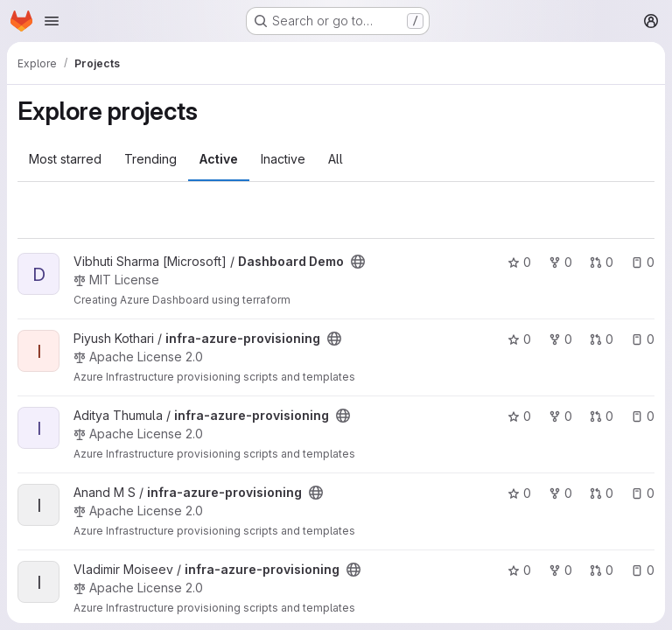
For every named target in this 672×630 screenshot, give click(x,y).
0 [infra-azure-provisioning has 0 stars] (519, 339)
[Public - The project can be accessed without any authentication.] (358, 262)
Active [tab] (219, 159)
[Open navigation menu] (52, 21)
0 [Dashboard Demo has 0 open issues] (643, 262)
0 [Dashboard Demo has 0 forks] (560, 262)
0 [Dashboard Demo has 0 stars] (519, 262)
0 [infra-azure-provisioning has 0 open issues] (643, 339)
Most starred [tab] (65, 159)
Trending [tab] (150, 159)
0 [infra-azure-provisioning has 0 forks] (560, 339)
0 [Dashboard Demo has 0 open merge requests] (602, 262)
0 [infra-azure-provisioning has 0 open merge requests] (602, 339)
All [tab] (336, 159)
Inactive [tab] (283, 159)
